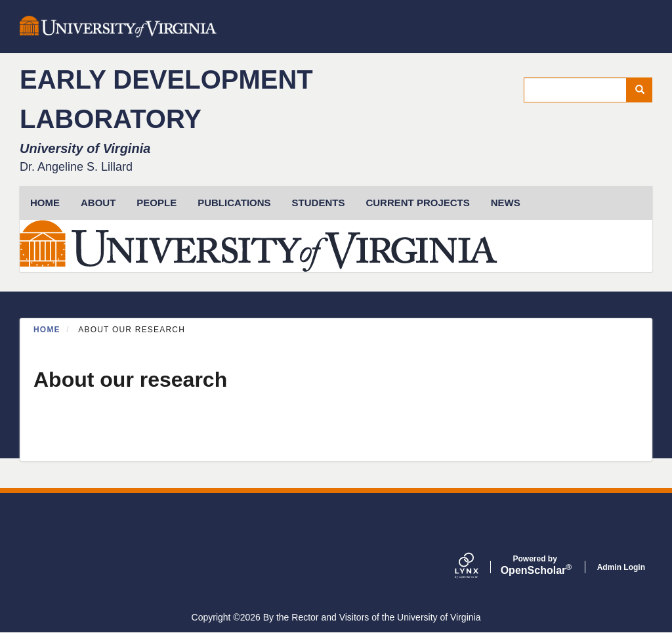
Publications (234, 203)
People (157, 203)
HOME (45, 203)
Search (644, 90)
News (506, 203)
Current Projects (417, 203)
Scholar (535, 565)
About (98, 203)
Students (319, 203)
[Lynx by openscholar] (478, 567)
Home (47, 330)
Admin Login (621, 567)
